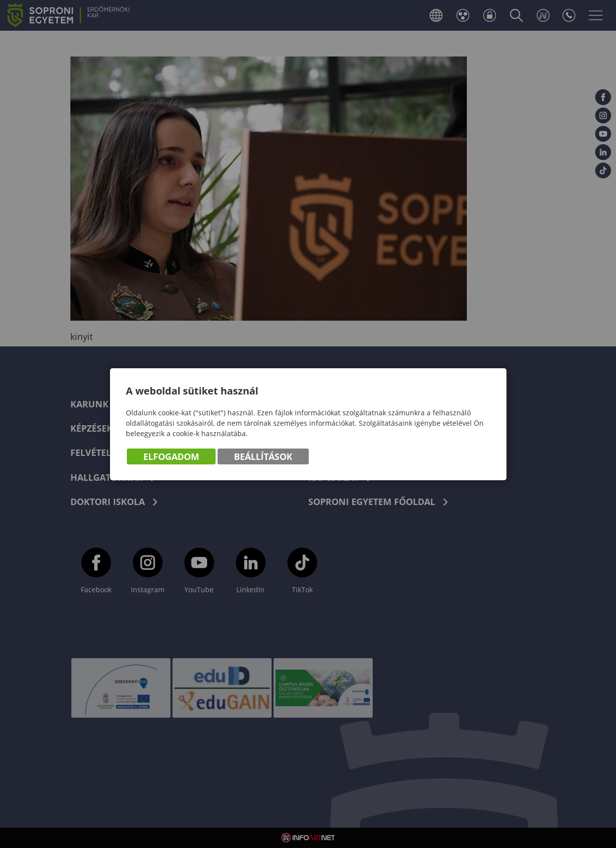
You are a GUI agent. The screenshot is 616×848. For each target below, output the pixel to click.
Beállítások (263, 456)
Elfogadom (171, 456)
